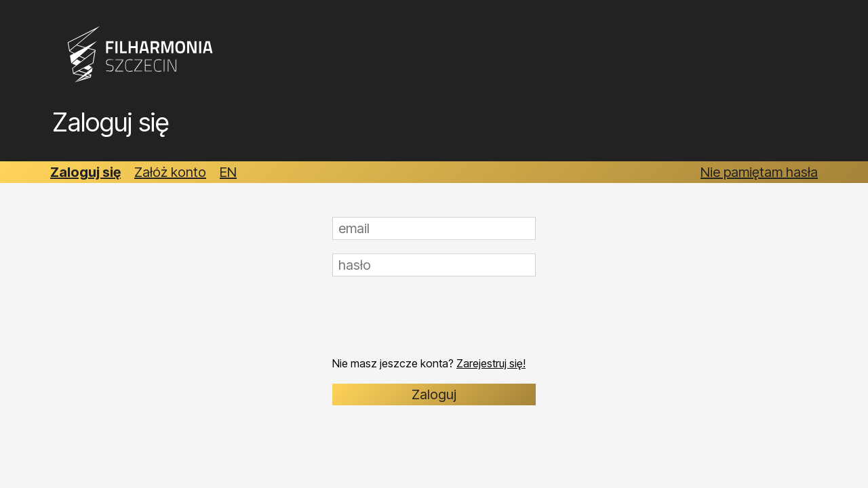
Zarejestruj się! (491, 363)
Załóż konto (170, 172)
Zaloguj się (85, 172)
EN (228, 172)
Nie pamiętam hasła (759, 172)
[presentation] (435, 317)
